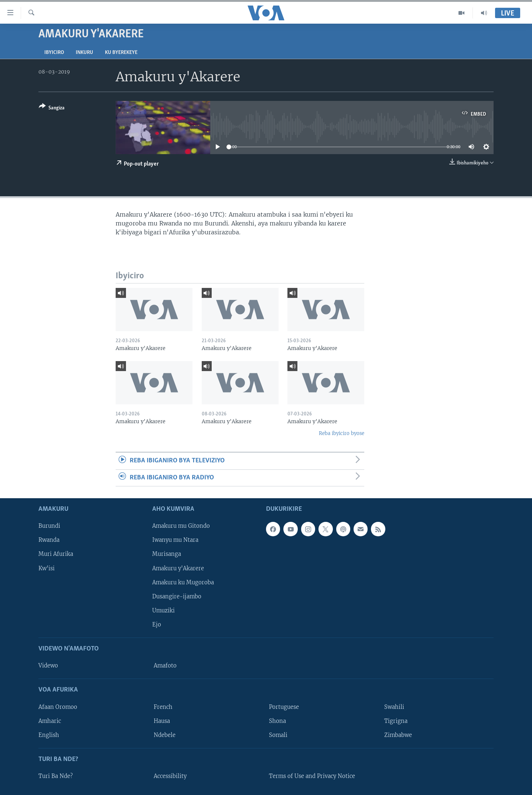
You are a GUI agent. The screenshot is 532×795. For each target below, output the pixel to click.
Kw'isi (47, 568)
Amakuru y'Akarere (178, 568)
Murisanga (167, 554)
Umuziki (163, 611)
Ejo (157, 625)
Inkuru (84, 53)
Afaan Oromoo (58, 707)
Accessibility (170, 776)
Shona (277, 721)
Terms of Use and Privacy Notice (312, 776)
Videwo (48, 666)
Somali (278, 735)
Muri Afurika (56, 554)
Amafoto (165, 666)
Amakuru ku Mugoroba (183, 582)
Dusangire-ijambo (177, 597)
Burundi (49, 526)
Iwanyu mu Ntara (175, 540)
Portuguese (284, 707)
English (49, 735)
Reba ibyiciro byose (342, 433)
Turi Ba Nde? (56, 776)
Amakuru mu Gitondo (181, 526)
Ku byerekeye (121, 53)
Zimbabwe (398, 735)
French (163, 707)
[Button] (52, 108)
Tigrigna (396, 721)
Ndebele (165, 735)
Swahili (394, 707)
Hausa (162, 721)
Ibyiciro (54, 53)
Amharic (50, 721)
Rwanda (49, 540)
